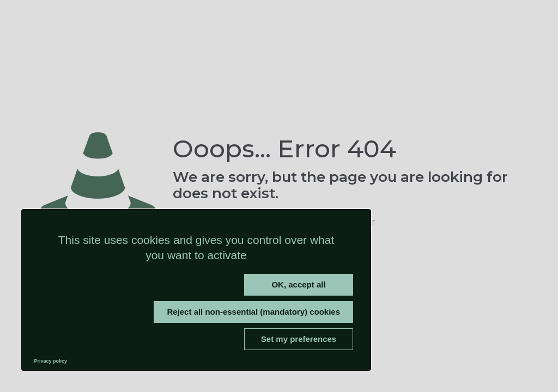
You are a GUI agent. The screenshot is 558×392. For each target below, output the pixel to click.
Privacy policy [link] (51, 361)
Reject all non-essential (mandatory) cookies (253, 312)
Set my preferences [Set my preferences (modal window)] (299, 339)
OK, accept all (298, 284)
